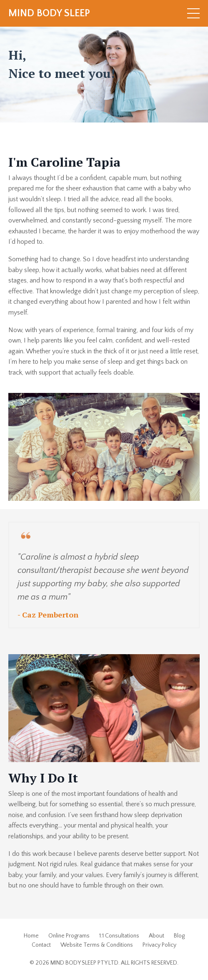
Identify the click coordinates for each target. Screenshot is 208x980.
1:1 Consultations (119, 936)
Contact (41, 945)
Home (31, 936)
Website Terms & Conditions (97, 945)
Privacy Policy (159, 945)
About (157, 936)
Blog (179, 936)
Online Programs (69, 936)
